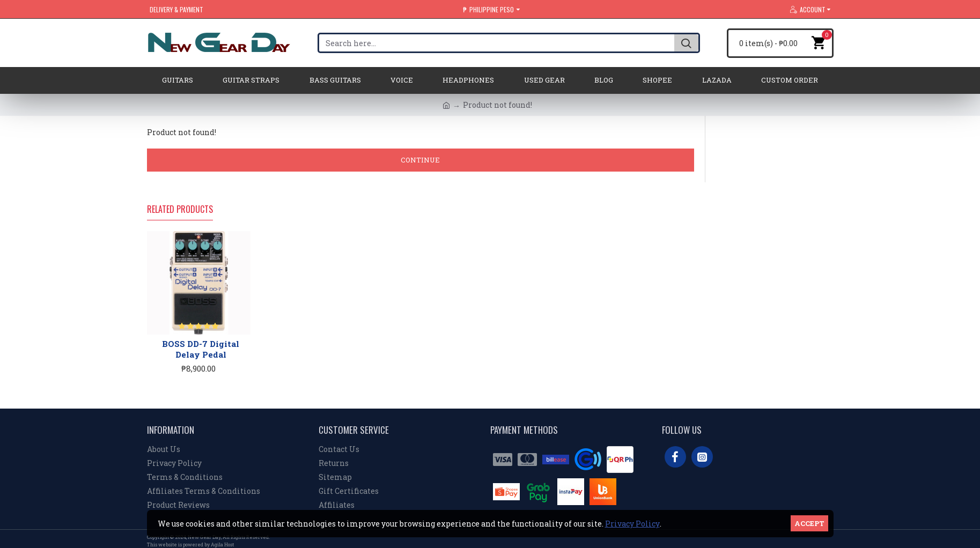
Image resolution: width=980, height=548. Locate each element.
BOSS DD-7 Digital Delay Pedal (201, 349)
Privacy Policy (632, 524)
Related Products (180, 210)
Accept (809, 523)
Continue (420, 160)
